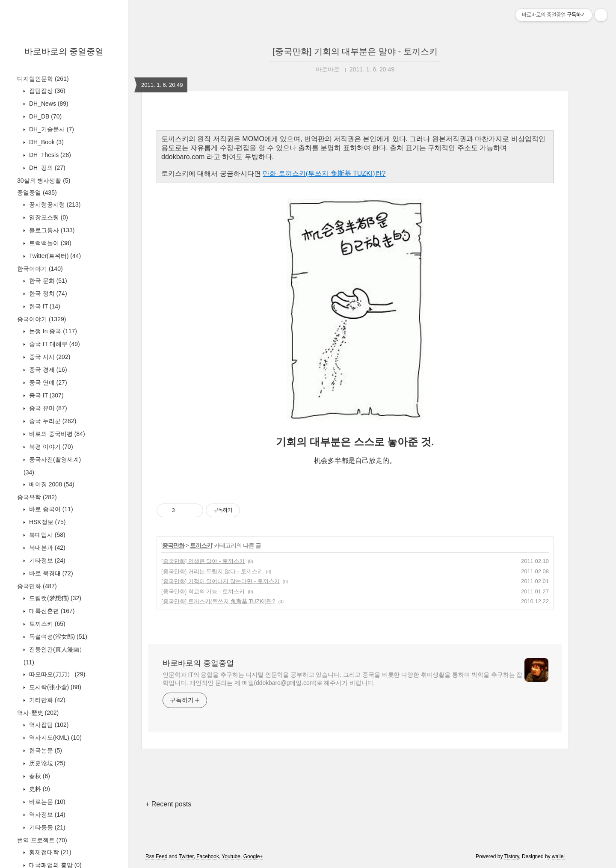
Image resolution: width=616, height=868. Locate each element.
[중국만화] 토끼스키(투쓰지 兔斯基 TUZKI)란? (218, 601)
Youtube (231, 856)
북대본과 (46, 548)
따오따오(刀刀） (56, 674)
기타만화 (46, 700)
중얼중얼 (37, 193)
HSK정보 (46, 522)
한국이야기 (40, 269)
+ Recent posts (168, 804)
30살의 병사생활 (44, 181)
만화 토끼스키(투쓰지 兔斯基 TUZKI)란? (324, 173)
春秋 (39, 776)
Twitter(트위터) (54, 256)
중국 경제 (47, 370)
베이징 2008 (51, 484)
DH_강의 (46, 168)
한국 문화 (47, 281)
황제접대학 (49, 852)
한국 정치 (47, 293)
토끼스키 (46, 624)
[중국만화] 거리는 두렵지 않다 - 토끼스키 (212, 571)
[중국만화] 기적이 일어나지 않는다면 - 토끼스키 (221, 581)
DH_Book (46, 142)
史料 (39, 789)
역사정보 (46, 815)
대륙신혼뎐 (51, 611)
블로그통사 (51, 230)
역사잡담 (48, 725)
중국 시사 (49, 357)
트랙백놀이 (49, 243)
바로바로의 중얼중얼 (64, 51)
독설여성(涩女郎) (57, 637)
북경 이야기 (50, 447)
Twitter (186, 856)
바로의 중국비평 (56, 434)
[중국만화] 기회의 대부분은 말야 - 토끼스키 (355, 51)
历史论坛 (46, 763)
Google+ (253, 856)
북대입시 (46, 535)
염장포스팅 (48, 217)
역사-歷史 (38, 713)
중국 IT (46, 395)
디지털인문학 (43, 79)
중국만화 (37, 586)
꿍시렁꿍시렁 (54, 204)
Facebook (208, 856)
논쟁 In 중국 (52, 331)
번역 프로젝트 (42, 840)
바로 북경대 (50, 573)
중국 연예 (47, 382)
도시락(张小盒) (54, 687)
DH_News (48, 104)
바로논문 (46, 802)
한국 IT (44, 306)
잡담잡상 (46, 91)
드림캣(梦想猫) (54, 598)
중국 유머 (47, 408)
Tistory (512, 856)
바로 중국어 (50, 509)
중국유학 (37, 497)
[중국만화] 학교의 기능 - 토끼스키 (203, 591)
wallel (558, 856)
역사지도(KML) (55, 738)
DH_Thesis (49, 155)
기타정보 (46, 560)
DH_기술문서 (51, 129)
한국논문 (45, 750)
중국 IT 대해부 (54, 344)
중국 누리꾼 (52, 421)
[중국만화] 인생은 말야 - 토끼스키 (203, 561)
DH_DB (44, 116)
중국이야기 (41, 319)
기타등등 (46, 827)
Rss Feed (156, 856)
